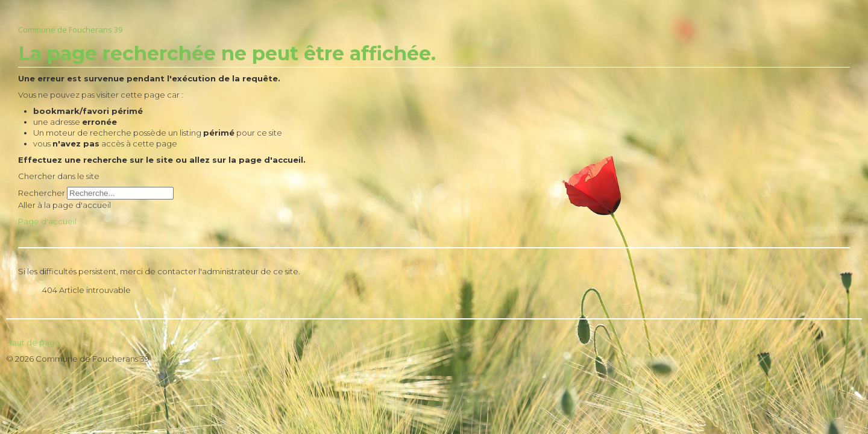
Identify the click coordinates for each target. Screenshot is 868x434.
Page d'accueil (47, 221)
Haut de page (33, 342)
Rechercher (42, 193)
